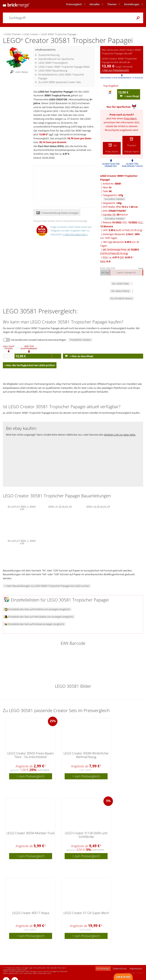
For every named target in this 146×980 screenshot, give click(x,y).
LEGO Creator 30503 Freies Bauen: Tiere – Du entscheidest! (31, 755)
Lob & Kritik (123, 977)
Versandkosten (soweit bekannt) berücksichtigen (39, 340)
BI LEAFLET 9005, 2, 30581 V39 (22, 542)
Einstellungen (132, 4)
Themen (112, 4)
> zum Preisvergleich (31, 776)
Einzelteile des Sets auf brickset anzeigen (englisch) (34, 624)
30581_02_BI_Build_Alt (98, 506)
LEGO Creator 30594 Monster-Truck (31, 833)
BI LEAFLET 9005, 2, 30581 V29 (22, 508)
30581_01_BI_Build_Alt (60, 506)
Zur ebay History (120, 291)
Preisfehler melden (80, 340)
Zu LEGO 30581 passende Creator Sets (60, 82)
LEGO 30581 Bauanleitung (53, 71)
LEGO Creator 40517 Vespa (31, 913)
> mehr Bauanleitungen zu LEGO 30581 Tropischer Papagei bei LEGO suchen (47, 586)
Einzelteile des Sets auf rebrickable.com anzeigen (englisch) (39, 617)
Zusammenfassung (49, 55)
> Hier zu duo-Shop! (78, 356)
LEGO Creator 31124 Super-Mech (86, 913)
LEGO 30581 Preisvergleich (53, 63)
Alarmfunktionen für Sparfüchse (56, 59)
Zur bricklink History (122, 298)
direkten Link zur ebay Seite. (120, 435)
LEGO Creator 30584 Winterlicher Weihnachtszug (86, 755)
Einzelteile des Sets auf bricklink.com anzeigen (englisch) (37, 609)
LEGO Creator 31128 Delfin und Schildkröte (86, 835)
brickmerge (103, 968)
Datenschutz (120, 968)
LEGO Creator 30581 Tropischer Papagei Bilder (64, 67)
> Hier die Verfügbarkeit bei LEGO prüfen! (30, 365)
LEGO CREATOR (58, 99)
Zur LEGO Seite (120, 284)
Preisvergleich (74, 4)
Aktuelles (94, 4)
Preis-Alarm (130, 118)
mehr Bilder (18, 72)
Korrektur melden (115, 199)
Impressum (136, 968)
